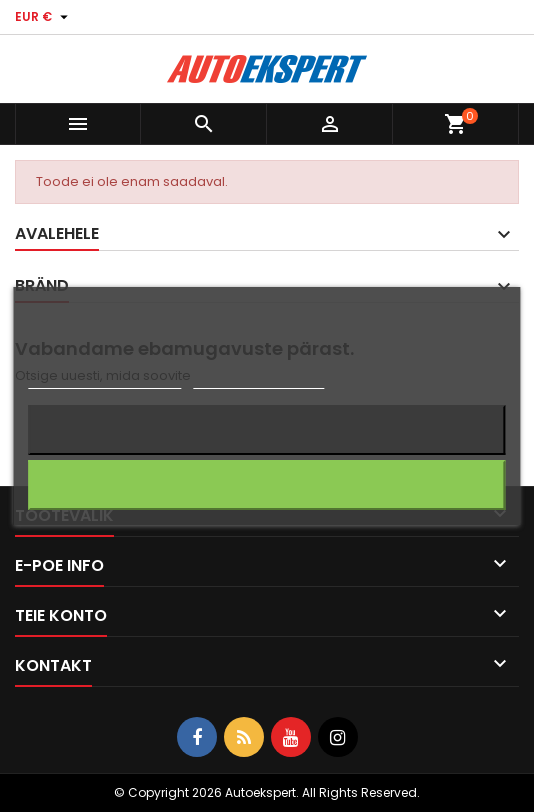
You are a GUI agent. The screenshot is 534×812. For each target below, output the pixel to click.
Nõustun (266, 484)
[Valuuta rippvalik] (44, 17)
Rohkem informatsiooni (104, 379)
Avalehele (57, 233)
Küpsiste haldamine (258, 379)
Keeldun (267, 429)
